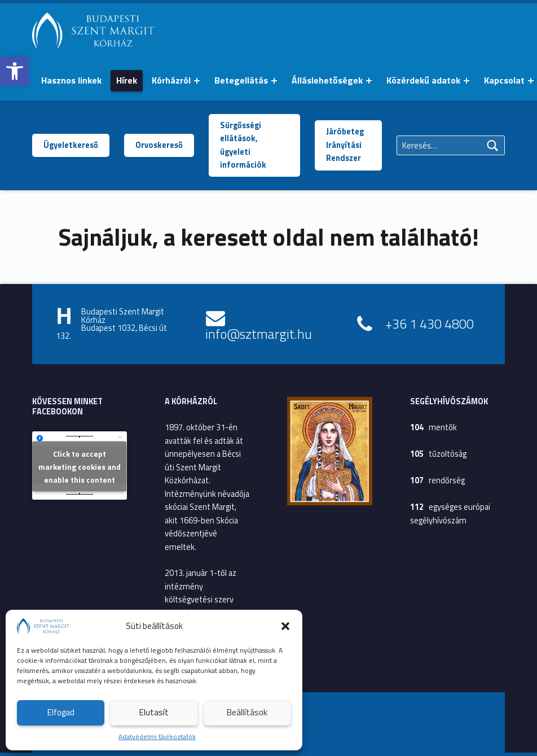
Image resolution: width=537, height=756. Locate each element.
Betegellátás (241, 80)
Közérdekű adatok (423, 80)
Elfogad (61, 712)
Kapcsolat (504, 80)
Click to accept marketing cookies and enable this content (80, 467)
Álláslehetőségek (327, 80)
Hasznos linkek (71, 80)
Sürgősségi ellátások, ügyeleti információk (243, 145)
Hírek (127, 80)
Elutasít (154, 712)
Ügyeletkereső (71, 145)
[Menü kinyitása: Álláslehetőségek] (369, 81)
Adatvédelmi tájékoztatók (157, 737)
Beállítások (247, 712)
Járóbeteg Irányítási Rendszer (345, 145)
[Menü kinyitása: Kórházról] (197, 81)
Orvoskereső (159, 145)
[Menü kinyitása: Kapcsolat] (531, 81)
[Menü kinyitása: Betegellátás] (274, 81)
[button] (15, 71)
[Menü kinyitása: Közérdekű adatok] (466, 81)
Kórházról (171, 80)
